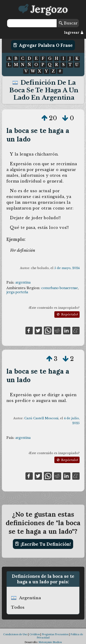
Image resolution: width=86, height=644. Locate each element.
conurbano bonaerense (60, 288)
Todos (18, 607)
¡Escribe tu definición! (43, 544)
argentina (23, 282)
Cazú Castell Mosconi (41, 418)
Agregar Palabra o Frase (43, 45)
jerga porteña (17, 292)
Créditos (35, 634)
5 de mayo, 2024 (67, 268)
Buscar (68, 23)
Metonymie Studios (50, 642)
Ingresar (74, 33)
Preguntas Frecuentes (55, 634)
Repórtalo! (67, 314)
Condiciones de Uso (15, 634)
